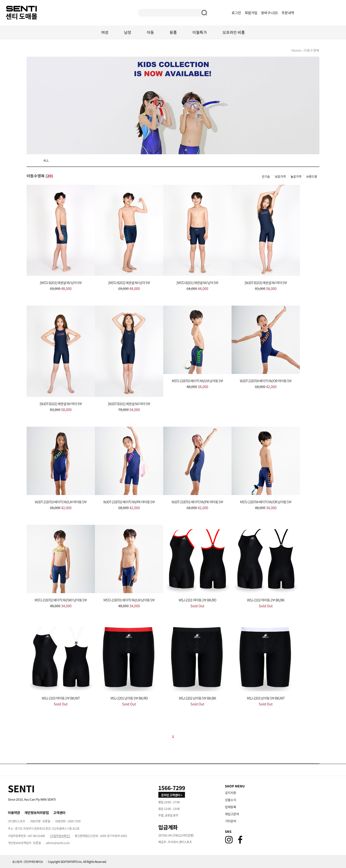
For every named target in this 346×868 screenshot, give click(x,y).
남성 (127, 32)
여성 (105, 32)
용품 (173, 32)
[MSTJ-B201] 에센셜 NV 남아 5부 (197, 283)
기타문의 (231, 821)
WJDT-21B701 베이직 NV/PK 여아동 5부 (197, 502)
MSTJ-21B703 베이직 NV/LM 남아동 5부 (197, 381)
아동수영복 (312, 50)
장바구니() (270, 13)
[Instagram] (229, 840)
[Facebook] (240, 840)
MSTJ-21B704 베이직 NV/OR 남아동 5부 (266, 502)
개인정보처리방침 (37, 813)
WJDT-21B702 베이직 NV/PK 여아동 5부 (129, 502)
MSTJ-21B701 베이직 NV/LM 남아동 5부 (129, 600)
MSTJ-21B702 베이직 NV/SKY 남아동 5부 (61, 600)
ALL (46, 160)
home (296, 50)
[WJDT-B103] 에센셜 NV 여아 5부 (266, 283)
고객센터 (59, 813)
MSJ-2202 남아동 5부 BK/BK (198, 698)
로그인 (236, 13)
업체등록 (231, 807)
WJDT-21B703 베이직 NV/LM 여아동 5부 (61, 502)
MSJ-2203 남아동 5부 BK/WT (266, 698)
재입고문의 (232, 814)
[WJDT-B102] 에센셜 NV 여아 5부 (61, 404)
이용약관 (14, 813)
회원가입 (251, 13)
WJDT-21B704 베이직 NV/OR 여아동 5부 (266, 381)
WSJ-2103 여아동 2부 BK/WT (61, 698)
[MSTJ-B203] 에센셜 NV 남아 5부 (61, 283)
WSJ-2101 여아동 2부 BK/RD (197, 600)
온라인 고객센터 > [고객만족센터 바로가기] (172, 795)
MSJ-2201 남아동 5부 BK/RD (129, 698)
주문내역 (288, 13)
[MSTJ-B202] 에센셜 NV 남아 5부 (129, 283)
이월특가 (200, 32)
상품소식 (231, 800)
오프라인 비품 (234, 32)
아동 (150, 32)
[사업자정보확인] (60, 836)
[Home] (21, 788)
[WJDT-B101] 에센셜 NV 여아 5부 (129, 404)
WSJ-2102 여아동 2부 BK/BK (266, 600)
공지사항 (231, 793)
